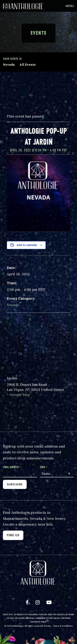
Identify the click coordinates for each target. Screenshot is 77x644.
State (44, 467)
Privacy (48, 626)
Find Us (13, 535)
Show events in (12, 59)
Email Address (12, 467)
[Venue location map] (38, 341)
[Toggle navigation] (70, 6)
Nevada (9, 64)
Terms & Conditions (63, 626)
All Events (28, 64)
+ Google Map (18, 395)
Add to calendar (27, 245)
